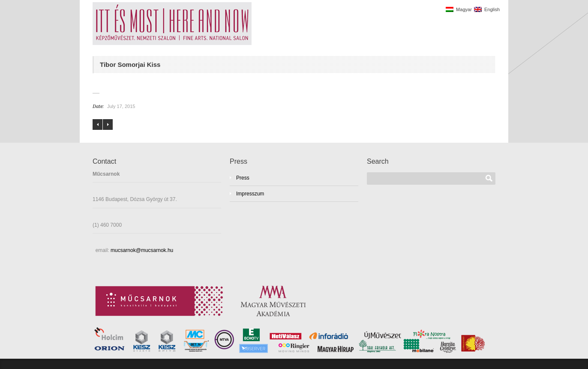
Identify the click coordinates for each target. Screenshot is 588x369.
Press (243, 178)
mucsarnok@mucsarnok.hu (141, 250)
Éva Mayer (97, 124)
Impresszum (250, 194)
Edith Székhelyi (108, 124)
